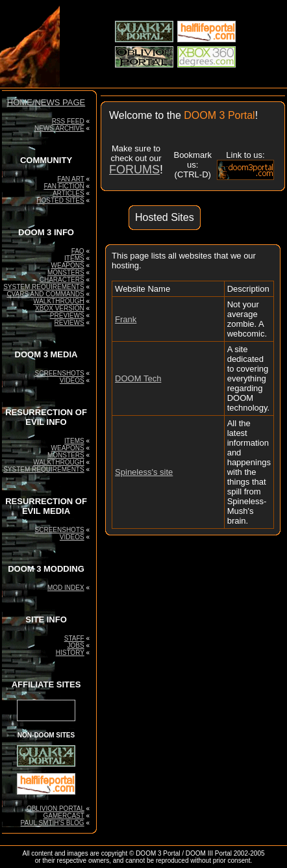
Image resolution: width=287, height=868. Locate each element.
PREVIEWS (67, 315)
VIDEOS (72, 380)
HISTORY (70, 653)
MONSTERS (66, 273)
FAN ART (70, 179)
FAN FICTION (64, 186)
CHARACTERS (62, 280)
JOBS (76, 645)
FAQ (78, 251)
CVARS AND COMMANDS (45, 294)
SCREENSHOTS (60, 373)
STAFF (74, 638)
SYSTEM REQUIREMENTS (44, 287)
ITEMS (74, 258)
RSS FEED (68, 121)
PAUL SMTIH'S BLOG (53, 823)
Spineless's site (144, 472)
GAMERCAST (63, 816)
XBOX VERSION (60, 308)
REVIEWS (69, 323)
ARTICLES (69, 193)
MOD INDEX (66, 588)
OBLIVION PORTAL (56, 809)
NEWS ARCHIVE (59, 128)
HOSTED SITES (60, 200)
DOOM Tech (138, 378)
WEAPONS (68, 265)
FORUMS (134, 170)
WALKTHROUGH (59, 301)
